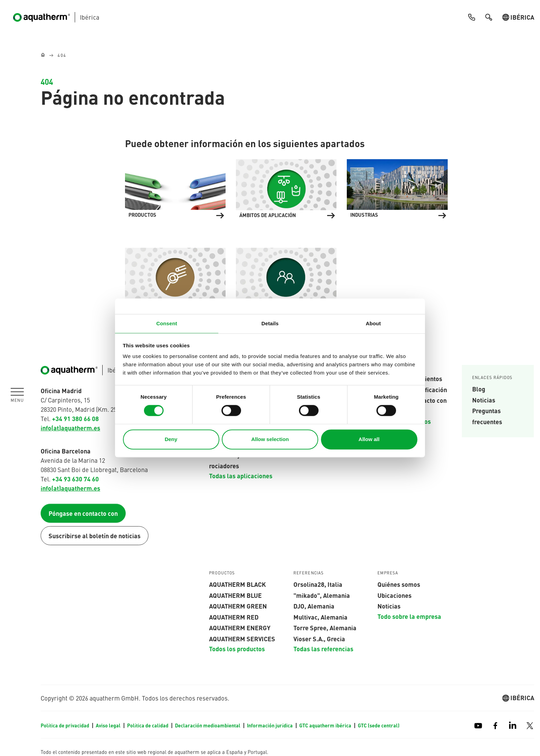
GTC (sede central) (379, 725)
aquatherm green (238, 606)
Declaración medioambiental (208, 725)
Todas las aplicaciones (241, 476)
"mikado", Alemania (322, 595)
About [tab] (373, 323)
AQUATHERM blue (235, 595)
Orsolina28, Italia (318, 584)
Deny (171, 439)
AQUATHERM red (234, 617)
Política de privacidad (65, 725)
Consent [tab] (167, 323)
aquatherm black (237, 584)
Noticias (484, 400)
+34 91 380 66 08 (75, 418)
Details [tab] (270, 323)
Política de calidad (148, 725)
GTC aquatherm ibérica (326, 725)
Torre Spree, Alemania (325, 627)
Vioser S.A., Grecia (319, 638)
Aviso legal (109, 725)
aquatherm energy (240, 627)
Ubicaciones (394, 595)
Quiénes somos (399, 584)
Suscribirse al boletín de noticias (95, 536)
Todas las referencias (323, 649)
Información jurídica (270, 725)
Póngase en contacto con (83, 513)
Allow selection (270, 439)
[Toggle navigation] (17, 395)
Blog (479, 389)
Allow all (369, 439)
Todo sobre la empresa (409, 616)
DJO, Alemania (314, 606)
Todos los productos (237, 649)
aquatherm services (242, 638)
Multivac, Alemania (320, 617)
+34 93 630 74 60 (75, 479)
